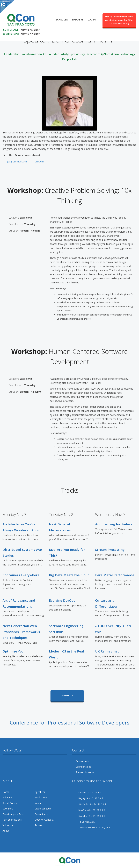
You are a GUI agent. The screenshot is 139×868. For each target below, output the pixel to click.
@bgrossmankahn (17, 162)
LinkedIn (39, 162)
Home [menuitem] (6, 792)
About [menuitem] (6, 831)
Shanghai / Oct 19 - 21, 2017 (89, 816)
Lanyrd (44, 761)
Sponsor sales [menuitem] (83, 767)
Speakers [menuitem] (78, 16)
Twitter (5, 761)
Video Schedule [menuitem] (43, 809)
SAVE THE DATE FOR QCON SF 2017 (25, 22)
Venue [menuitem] (38, 803)
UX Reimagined (107, 651)
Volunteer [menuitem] (8, 825)
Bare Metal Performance (115, 575)
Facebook (12, 761)
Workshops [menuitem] (41, 797)
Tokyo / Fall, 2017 (84, 822)
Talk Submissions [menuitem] (12, 820)
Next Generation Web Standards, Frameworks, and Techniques (22, 632)
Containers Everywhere (21, 575)
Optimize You (13, 651)
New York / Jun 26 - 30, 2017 (89, 810)
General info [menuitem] (82, 761)
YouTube (25, 761)
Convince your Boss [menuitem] (14, 814)
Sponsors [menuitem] (8, 809)
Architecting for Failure (114, 524)
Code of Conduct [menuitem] (44, 820)
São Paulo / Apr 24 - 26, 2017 (89, 804)
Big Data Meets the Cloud (69, 575)
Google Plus (18, 761)
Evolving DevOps (62, 600)
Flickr (31, 761)
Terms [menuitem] (38, 825)
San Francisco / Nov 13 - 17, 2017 (91, 828)
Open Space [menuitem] (41, 814)
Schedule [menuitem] (62, 16)
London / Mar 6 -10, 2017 (87, 792)
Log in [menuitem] (92, 16)
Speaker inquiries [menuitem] (85, 772)
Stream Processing (110, 550)
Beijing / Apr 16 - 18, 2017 (88, 798)
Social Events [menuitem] (10, 803)
